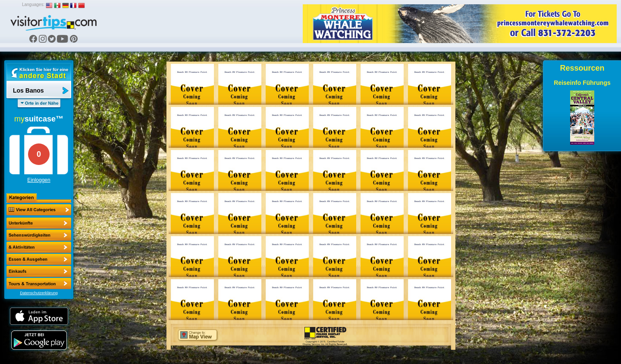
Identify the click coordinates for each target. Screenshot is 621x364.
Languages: (33, 5)
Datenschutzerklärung (39, 293)
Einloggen (39, 180)
